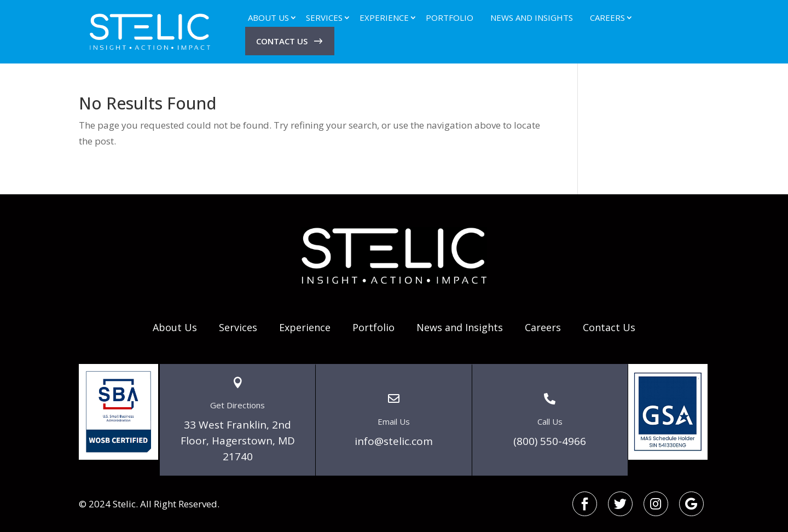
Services (324, 18)
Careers (607, 18)
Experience (384, 18)
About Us (268, 18)
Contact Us (282, 41)
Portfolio (450, 18)
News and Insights (532, 18)
